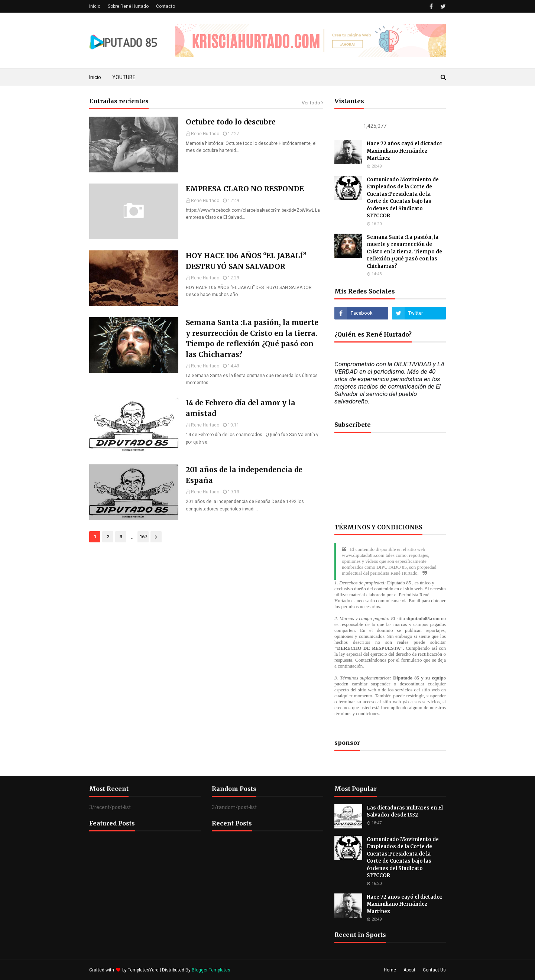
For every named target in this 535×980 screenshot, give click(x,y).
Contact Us (434, 970)
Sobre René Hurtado (128, 6)
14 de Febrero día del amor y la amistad (241, 408)
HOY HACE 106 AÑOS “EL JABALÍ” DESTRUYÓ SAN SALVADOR (246, 261)
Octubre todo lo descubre (231, 122)
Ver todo (311, 103)
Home (390, 970)
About (409, 970)
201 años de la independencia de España (244, 475)
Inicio (95, 6)
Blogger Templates (211, 970)
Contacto (166, 6)
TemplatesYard (143, 970)
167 (143, 537)
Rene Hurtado (205, 134)
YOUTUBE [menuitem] (124, 77)
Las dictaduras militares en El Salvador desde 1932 (405, 812)
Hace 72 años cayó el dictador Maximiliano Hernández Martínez (405, 151)
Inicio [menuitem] (95, 77)
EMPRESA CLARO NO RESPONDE (245, 189)
